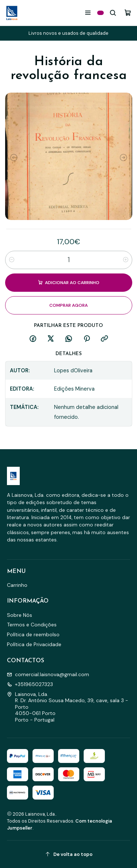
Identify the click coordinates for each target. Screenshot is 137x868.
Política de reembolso (33, 634)
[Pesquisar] (113, 13)
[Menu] (88, 13)
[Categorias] (100, 13)
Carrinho (17, 585)
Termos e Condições (32, 625)
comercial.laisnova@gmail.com (48, 674)
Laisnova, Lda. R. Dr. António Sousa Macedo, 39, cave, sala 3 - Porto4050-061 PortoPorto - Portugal (68, 707)
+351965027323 (30, 684)
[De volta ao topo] (69, 854)
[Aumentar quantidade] (126, 260)
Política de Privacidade (34, 644)
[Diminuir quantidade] (12, 260)
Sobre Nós (20, 615)
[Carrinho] (128, 13)
